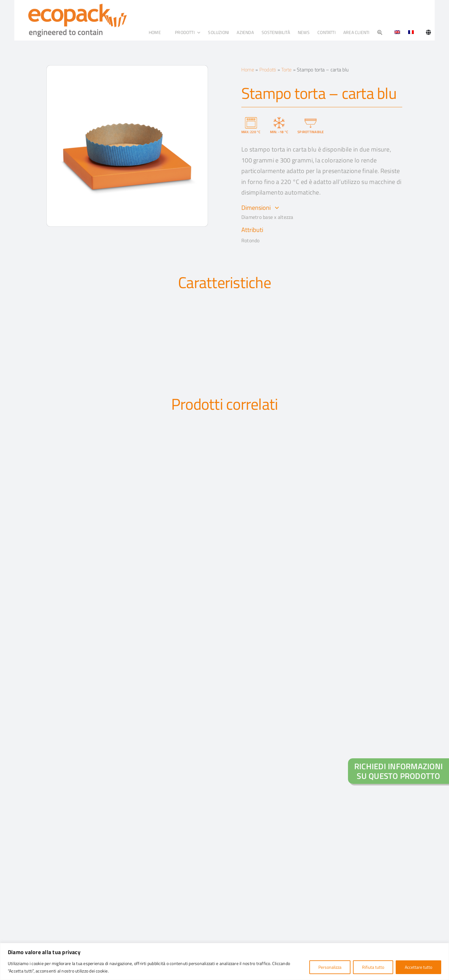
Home (248, 70)
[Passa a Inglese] (395, 32)
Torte (286, 70)
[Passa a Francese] (411, 32)
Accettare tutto (418, 967)
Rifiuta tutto (373, 967)
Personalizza (330, 967)
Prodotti (268, 70)
